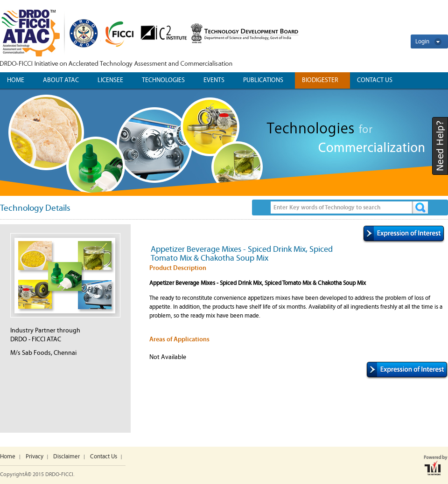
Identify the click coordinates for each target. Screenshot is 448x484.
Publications (263, 80)
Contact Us (104, 457)
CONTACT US (375, 80)
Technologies (163, 80)
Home (16, 80)
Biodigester (320, 80)
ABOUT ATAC (61, 80)
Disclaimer (66, 457)
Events (214, 80)
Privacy (35, 457)
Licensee (110, 80)
